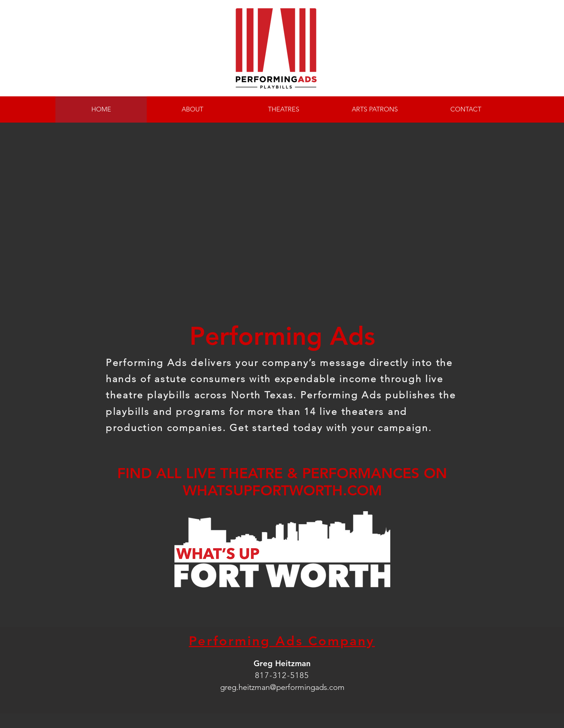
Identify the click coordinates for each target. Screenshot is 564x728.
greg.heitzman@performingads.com (282, 687)
